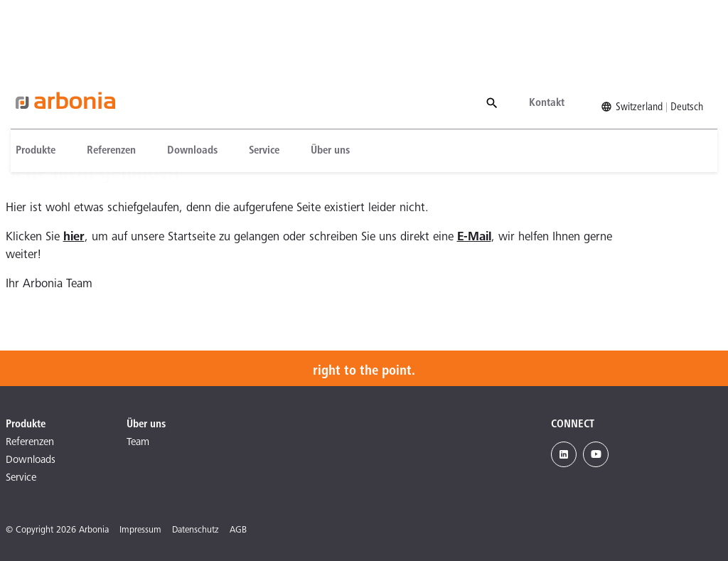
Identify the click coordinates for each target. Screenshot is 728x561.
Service (254, 80)
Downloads (182, 80)
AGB (238, 531)
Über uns (320, 80)
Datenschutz (196, 531)
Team (138, 443)
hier (74, 238)
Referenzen (101, 80)
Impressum (140, 531)
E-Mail (474, 238)
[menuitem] (33, 80)
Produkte (26, 80)
